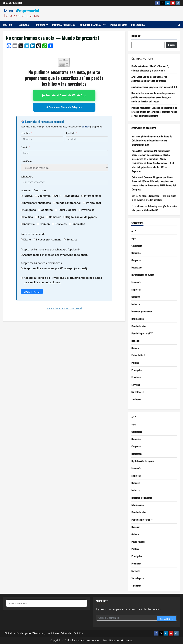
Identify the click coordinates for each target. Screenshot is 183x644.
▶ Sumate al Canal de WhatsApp (64, 95)
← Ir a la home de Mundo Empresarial (64, 308)
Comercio (136, 253)
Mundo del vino (118, 25)
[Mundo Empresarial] (54, 203)
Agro (41, 217)
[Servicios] (53, 224)
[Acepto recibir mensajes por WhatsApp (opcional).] (22, 255)
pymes (92, 217)
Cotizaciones (138, 25)
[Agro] (36, 217)
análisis (86, 127)
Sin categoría (138, 392)
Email (24, 147)
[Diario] (22, 239)
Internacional (92, 196)
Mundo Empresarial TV (92, 25)
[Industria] (22, 224)
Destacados (137, 267)
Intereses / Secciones (33, 190)
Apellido (70, 133)
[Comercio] (47, 217)
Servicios (61, 224)
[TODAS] (22, 196)
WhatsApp (27, 177)
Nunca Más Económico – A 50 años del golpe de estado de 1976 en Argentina (153, 167)
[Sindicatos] (70, 224)
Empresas (73, 196)
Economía (24, 25)
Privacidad (67, 633)
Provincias (136, 377)
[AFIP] (54, 196)
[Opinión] (38, 224)
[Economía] (36, 196)
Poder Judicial (138, 355)
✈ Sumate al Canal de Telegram (64, 107)
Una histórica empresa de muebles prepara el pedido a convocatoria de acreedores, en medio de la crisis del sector (153, 97)
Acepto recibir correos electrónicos (41, 263)
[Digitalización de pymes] (65, 217)
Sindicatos (136, 399)
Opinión (45, 224)
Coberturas (137, 246)
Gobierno (136, 297)
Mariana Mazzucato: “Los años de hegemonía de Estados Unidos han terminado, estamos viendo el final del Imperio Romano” (154, 112)
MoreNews (109, 640)
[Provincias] (79, 210)
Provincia (26, 161)
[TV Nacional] (84, 203)
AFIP (134, 231)
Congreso (136, 260)
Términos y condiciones (46, 633)
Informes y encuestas (64, 25)
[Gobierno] (39, 210)
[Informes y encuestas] (22, 203)
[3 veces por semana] (34, 239)
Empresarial (73, 203)
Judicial (71, 210)
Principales (137, 370)
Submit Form (32, 292)
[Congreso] (22, 210)
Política (7, 25)
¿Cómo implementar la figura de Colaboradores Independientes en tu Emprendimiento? (152, 140)
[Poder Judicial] (56, 210)
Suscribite (167, 619)
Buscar (136, 36)
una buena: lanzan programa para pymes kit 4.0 (154, 87)
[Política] (22, 217)
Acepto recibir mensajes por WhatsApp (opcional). (50, 250)
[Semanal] (65, 239)
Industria (29, 224)
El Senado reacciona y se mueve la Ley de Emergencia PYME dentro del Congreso (154, 185)
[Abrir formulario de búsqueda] (179, 25)
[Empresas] (65, 196)
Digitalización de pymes (143, 275)
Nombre (25, 133)
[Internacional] (82, 196)
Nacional (40, 25)
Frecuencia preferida (33, 234)
